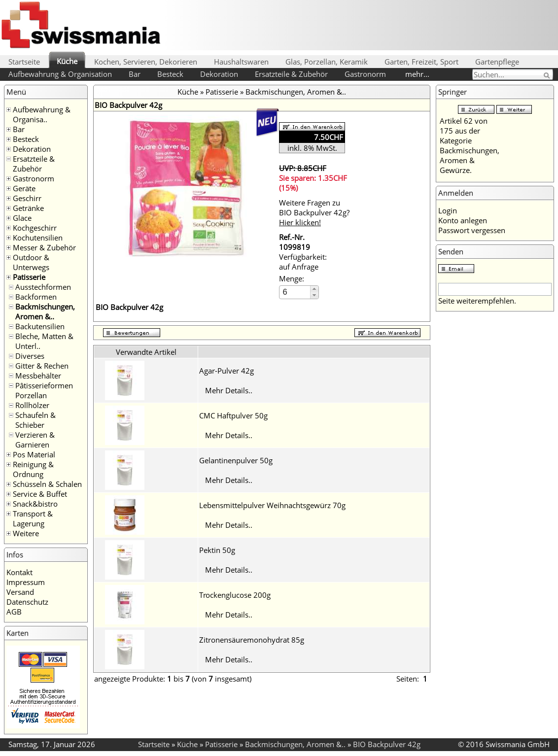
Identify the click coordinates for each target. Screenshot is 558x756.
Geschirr (27, 198)
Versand (20, 592)
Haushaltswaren (241, 62)
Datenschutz (27, 602)
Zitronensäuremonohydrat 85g (252, 640)
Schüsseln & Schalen (47, 484)
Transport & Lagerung (33, 518)
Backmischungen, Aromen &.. (45, 311)
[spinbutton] (295, 292)
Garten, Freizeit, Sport (421, 62)
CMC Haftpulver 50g (233, 415)
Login (448, 210)
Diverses (30, 356)
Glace (22, 218)
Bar (135, 74)
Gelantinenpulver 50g (236, 460)
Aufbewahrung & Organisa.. (42, 114)
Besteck (170, 74)
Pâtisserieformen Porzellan (44, 390)
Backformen (36, 297)
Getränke (28, 208)
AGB (14, 612)
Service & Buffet (40, 494)
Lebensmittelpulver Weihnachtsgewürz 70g (272, 505)
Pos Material (34, 454)
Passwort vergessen (472, 230)
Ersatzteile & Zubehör (291, 74)
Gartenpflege (497, 62)
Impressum (26, 582)
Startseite (24, 62)
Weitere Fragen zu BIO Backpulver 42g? (314, 212)
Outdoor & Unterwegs (31, 262)
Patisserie (29, 277)
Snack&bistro (35, 504)
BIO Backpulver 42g (387, 744)
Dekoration (219, 74)
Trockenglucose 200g (235, 595)
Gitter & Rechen (42, 366)
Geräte (24, 188)
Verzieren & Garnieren (35, 440)
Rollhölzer (32, 405)
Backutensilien (40, 326)
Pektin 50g (217, 550)
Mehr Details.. (229, 390)
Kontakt (19, 572)
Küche (67, 61)
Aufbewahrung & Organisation (60, 74)
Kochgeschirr (35, 228)
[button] (314, 289)
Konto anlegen (463, 220)
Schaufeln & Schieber (35, 420)
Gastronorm (365, 74)
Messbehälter (38, 376)
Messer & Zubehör (44, 247)
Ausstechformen (43, 287)
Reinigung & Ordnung (33, 469)
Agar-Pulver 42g (227, 371)
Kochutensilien (38, 238)
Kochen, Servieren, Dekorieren (146, 62)
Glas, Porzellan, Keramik (327, 62)
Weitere (26, 533)
